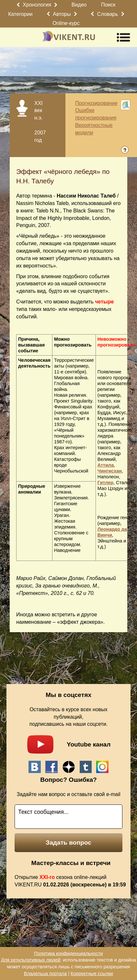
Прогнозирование (96, 103)
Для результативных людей (31, 960)
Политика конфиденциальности (68, 953)
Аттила (106, 465)
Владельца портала (45, 974)
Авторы (62, 14)
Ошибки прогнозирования (96, 114)
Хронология (37, 5)
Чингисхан (110, 471)
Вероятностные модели (94, 129)
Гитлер (105, 483)
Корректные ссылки (92, 974)
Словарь (108, 14)
